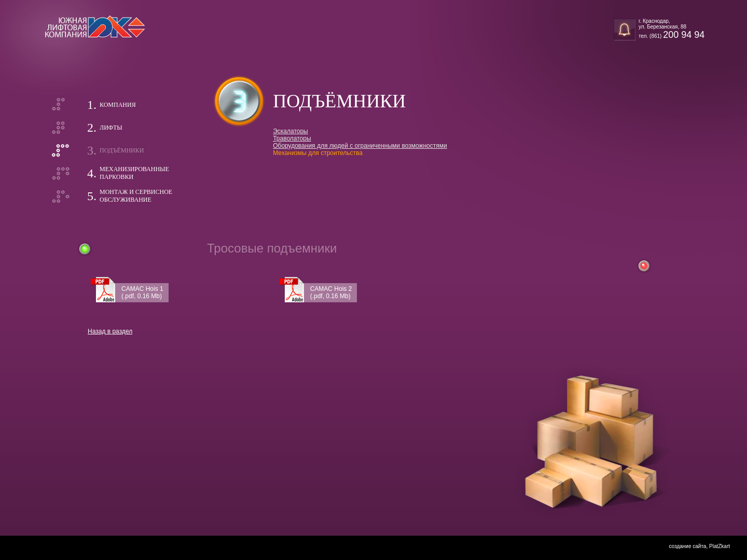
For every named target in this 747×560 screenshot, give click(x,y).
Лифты (111, 128)
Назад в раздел (110, 331)
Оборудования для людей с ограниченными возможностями (360, 146)
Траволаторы (292, 138)
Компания (118, 105)
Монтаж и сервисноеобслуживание (136, 196)
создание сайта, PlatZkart (699, 546)
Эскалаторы (290, 131)
